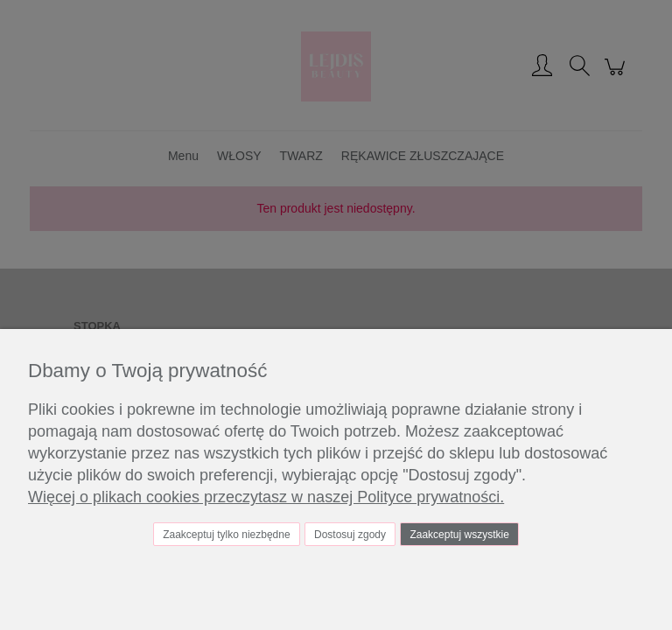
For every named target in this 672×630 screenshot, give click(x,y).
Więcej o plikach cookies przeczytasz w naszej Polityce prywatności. (266, 497)
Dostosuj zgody (350, 535)
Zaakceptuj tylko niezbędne (226, 535)
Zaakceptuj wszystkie (459, 535)
